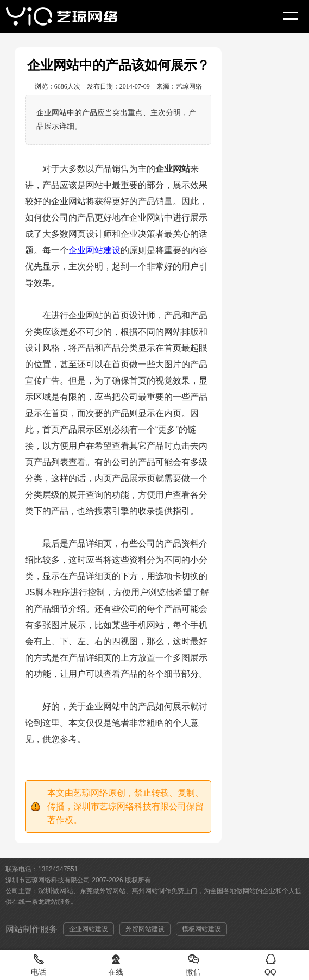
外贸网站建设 (145, 929)
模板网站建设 (201, 929)
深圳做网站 (56, 891)
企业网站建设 (94, 250)
